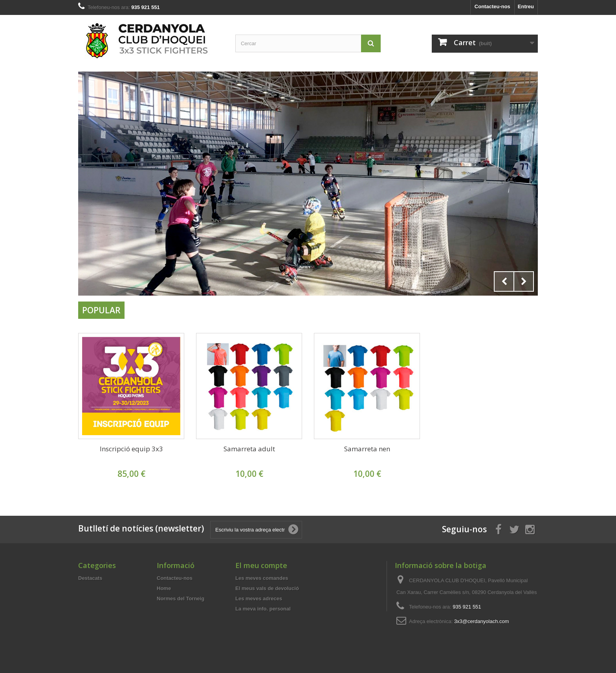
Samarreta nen (367, 449)
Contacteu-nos (492, 6)
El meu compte (261, 565)
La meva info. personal (263, 609)
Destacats (90, 578)
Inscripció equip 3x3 (131, 449)
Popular (101, 310)
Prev (504, 281)
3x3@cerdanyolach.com (482, 621)
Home (164, 588)
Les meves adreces (259, 599)
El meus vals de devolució (267, 588)
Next (524, 281)
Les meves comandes (262, 578)
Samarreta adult (249, 449)
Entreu (526, 6)
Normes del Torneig (181, 599)
